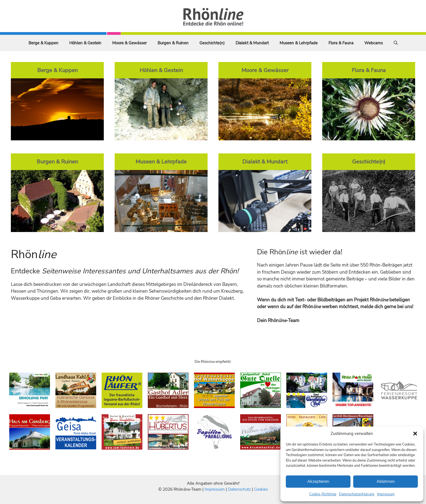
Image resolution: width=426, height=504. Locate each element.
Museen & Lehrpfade (299, 43)
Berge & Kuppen (43, 43)
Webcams (374, 43)
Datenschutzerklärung (357, 494)
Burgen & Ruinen (173, 43)
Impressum (386, 494)
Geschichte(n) (212, 43)
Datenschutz (239, 489)
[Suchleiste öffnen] (396, 43)
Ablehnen (386, 481)
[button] (415, 434)
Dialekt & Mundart (252, 43)
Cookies (261, 489)
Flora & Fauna (341, 43)
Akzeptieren (318, 481)
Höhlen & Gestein (85, 43)
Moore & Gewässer (129, 43)
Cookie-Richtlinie (323, 494)
